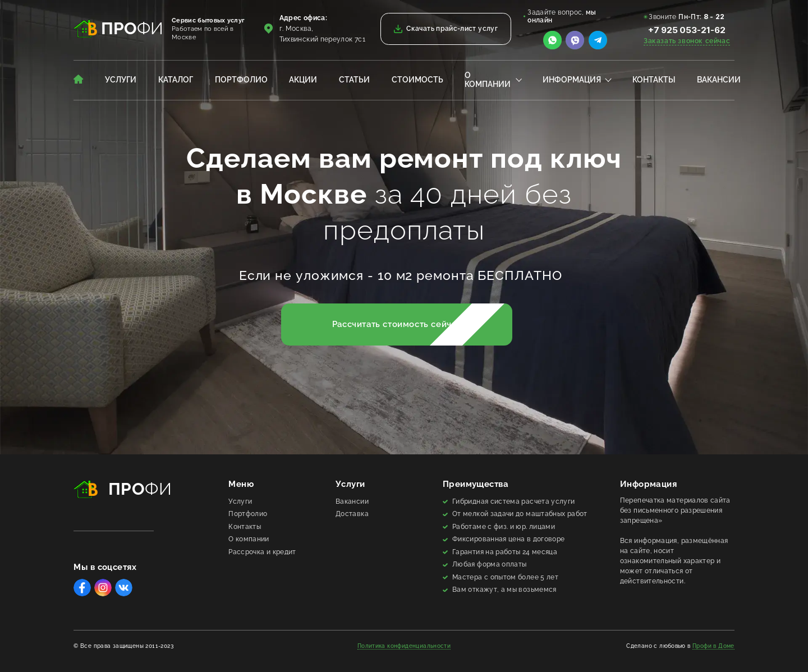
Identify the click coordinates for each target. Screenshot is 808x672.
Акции (303, 80)
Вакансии (719, 80)
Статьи (354, 80)
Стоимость (417, 80)
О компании (488, 80)
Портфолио (241, 80)
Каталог (176, 80)
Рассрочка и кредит (262, 552)
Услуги (121, 80)
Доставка (352, 514)
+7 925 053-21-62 (687, 30)
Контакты (654, 80)
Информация (572, 80)
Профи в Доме (713, 646)
